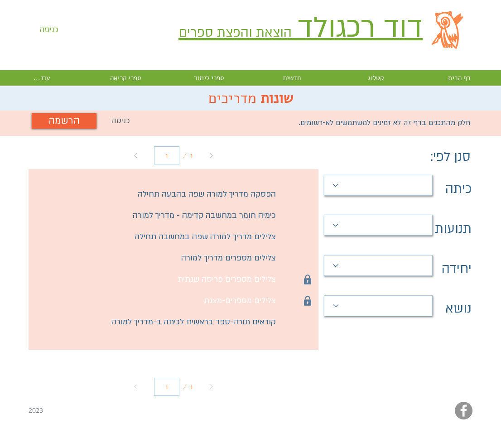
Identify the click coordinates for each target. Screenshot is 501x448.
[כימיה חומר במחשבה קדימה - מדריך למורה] (156, 216)
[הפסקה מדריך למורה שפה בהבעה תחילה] (156, 194)
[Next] (211, 155)
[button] (120, 121)
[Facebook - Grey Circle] (464, 411)
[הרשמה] (64, 121)
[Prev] (136, 155)
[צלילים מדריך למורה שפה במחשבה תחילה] (156, 237)
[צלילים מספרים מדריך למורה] (156, 258)
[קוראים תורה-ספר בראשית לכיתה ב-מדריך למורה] (156, 322)
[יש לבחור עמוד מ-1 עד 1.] (167, 155)
